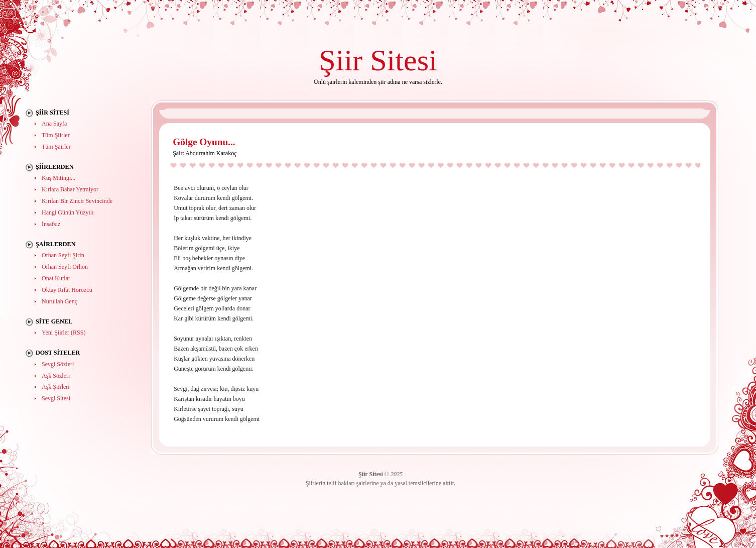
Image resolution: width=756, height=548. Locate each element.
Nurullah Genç (59, 301)
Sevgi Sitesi (56, 398)
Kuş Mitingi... (58, 178)
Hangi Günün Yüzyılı (68, 212)
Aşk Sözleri (56, 376)
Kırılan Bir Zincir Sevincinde (77, 201)
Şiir (341, 60)
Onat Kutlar (56, 278)
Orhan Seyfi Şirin (63, 255)
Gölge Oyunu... (204, 142)
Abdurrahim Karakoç (211, 153)
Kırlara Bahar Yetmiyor (70, 189)
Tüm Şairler (56, 147)
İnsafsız (51, 224)
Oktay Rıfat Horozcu (67, 290)
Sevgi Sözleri (58, 364)
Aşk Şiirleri (56, 387)
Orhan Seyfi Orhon (65, 267)
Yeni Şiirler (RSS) (64, 333)
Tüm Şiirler (56, 135)
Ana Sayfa (54, 124)
